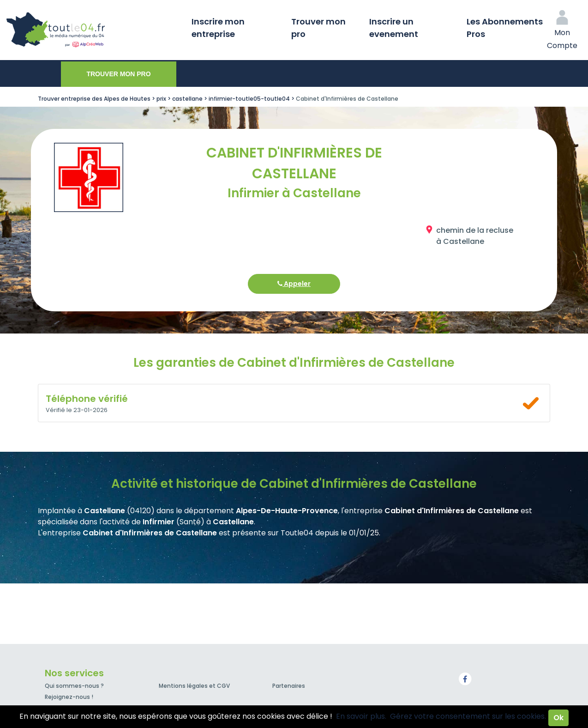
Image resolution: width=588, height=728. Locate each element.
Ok (558, 718)
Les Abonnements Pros (505, 28)
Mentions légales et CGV (194, 686)
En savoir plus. (361, 716)
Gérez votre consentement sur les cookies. (468, 716)
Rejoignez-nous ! (69, 697)
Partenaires (289, 686)
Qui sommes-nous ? (74, 686)
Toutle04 (92, 30)
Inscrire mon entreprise (218, 28)
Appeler (294, 284)
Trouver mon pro (318, 28)
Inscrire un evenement (394, 28)
